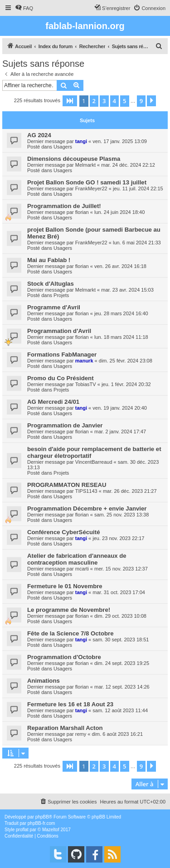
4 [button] (114, 101)
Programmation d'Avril (59, 331)
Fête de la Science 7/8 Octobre (70, 633)
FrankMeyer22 (91, 188)
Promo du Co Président (61, 378)
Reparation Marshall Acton (65, 728)
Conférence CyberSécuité (64, 532)
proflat (22, 830)
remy (81, 734)
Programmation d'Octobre (64, 657)
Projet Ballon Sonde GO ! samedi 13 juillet (87, 182)
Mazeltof (51, 830)
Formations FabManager (62, 355)
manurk (84, 361)
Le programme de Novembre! (69, 610)
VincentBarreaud (94, 462)
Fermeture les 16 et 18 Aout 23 (70, 704)
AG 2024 (39, 135)
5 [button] (124, 101)
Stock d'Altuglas (51, 284)
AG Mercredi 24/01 (53, 402)
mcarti (82, 569)
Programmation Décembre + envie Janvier (87, 508)
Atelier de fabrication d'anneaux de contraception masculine (77, 559)
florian (82, 212)
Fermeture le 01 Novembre (65, 586)
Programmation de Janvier (65, 425)
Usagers (63, 147)
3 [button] (104, 101)
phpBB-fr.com (41, 823)
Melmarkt (85, 165)
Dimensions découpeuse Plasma (74, 159)
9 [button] (141, 101)
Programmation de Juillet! (64, 206)
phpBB (42, 817)
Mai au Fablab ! (49, 260)
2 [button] (94, 101)
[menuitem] (24, 8)
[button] (70, 101)
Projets (61, 295)
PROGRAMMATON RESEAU (67, 485)
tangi (81, 141)
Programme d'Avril (54, 307)
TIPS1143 (86, 491)
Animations (44, 681)
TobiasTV (86, 384)
